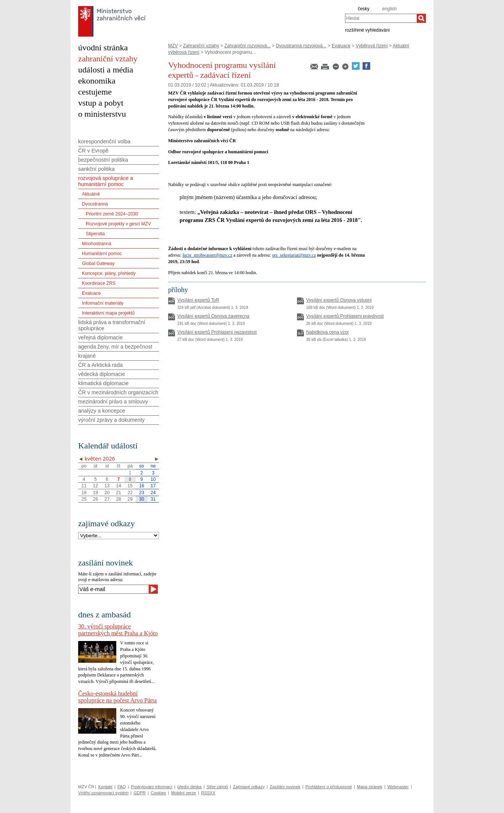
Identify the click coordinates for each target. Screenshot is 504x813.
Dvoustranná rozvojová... (301, 46)
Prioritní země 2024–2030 (112, 214)
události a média (106, 70)
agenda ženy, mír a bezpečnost (115, 347)
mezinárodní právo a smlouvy (113, 402)
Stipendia (95, 234)
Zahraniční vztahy (201, 46)
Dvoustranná (95, 204)
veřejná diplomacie (100, 337)
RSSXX (208, 793)
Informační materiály (103, 303)
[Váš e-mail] (113, 589)
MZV (173, 46)
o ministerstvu (102, 114)
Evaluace (341, 46)
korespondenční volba (104, 141)
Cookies (159, 793)
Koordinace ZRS (99, 283)
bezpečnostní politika (103, 160)
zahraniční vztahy (108, 59)
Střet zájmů (217, 787)
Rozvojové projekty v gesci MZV (118, 224)
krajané (87, 356)
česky (364, 9)
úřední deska (189, 787)
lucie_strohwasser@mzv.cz (208, 255)
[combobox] (381, 18)
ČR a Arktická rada (100, 365)
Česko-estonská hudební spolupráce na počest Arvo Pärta (117, 697)
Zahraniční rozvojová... (247, 46)
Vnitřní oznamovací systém (103, 793)
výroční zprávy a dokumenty (111, 420)
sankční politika (96, 169)
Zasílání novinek (285, 787)
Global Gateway (98, 264)
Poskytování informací (152, 787)
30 (142, 499)
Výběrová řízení (372, 46)
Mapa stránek (370, 787)
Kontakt (105, 787)
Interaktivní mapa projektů (108, 313)
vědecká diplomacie (102, 374)
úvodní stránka (103, 47)
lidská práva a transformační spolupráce (112, 325)
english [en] (389, 9)
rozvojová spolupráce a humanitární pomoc (106, 181)
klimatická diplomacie (103, 383)
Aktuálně (91, 194)
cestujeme (95, 92)
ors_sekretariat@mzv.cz (294, 255)
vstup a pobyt (101, 103)
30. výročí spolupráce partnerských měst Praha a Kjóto (118, 630)
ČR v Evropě (93, 151)
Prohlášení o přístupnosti (329, 787)
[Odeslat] (153, 589)
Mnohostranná (97, 244)
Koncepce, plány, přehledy (109, 273)
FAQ (122, 787)
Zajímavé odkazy (249, 787)
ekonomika (97, 81)
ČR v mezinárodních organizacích (118, 392)
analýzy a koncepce (102, 411)
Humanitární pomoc (102, 254)
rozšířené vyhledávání (367, 30)
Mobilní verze (184, 793)
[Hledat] (421, 18)
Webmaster (398, 787)
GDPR (140, 793)
